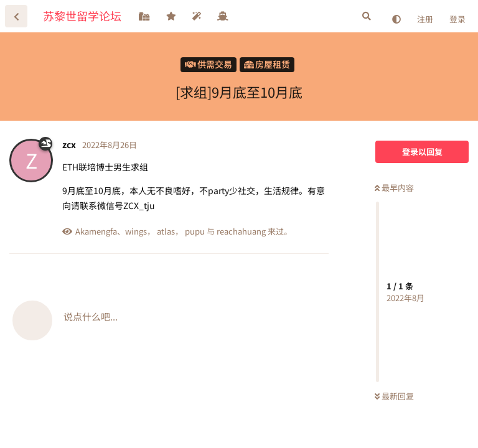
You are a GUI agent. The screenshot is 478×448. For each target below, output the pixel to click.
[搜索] (367, 16)
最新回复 (394, 396)
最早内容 (394, 188)
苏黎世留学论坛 (82, 16)
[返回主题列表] (16, 16)
